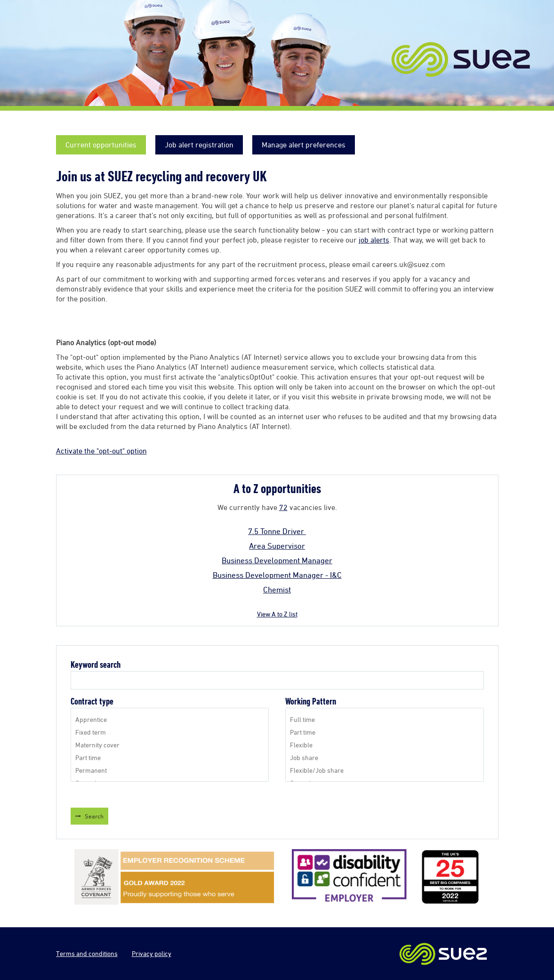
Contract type (92, 701)
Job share (384, 757)
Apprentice (170, 719)
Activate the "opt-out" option (101, 451)
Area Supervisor (277, 546)
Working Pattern (311, 701)
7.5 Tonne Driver (277, 531)
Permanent (170, 770)
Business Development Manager (277, 560)
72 (283, 507)
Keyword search (96, 665)
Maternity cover (170, 745)
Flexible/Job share (384, 770)
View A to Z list (277, 614)
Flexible (384, 745)
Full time (384, 719)
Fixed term (170, 732)
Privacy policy (152, 953)
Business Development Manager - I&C (277, 575)
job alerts (374, 240)
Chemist (277, 590)
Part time (170, 757)
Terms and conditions (87, 953)
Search (94, 816)
